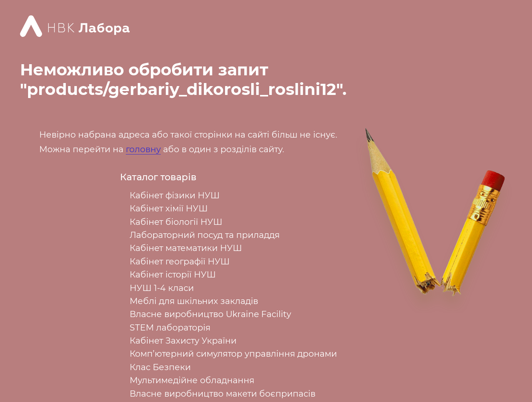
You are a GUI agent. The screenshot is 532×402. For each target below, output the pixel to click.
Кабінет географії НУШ (180, 262)
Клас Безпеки (160, 367)
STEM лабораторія (170, 328)
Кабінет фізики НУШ (175, 195)
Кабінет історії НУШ (173, 275)
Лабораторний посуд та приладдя (205, 235)
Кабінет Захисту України (183, 341)
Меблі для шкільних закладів (194, 301)
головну (143, 149)
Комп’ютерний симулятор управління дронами (233, 354)
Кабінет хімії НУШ (169, 208)
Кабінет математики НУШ (186, 248)
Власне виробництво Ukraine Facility (210, 314)
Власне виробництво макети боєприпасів (223, 394)
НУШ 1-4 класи (162, 288)
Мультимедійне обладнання (192, 380)
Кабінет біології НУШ (176, 222)
